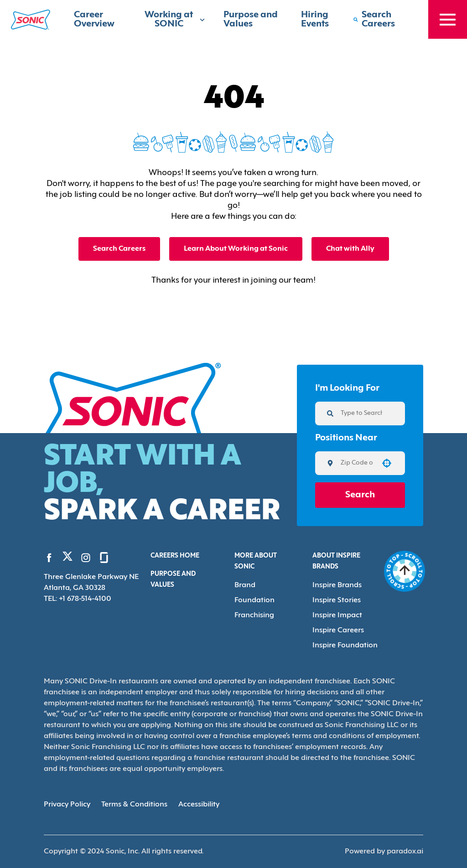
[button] (387, 463)
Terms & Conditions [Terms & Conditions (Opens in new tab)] (134, 805)
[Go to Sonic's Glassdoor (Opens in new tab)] (104, 558)
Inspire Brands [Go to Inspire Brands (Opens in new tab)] (337, 585)
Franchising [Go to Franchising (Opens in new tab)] (254, 615)
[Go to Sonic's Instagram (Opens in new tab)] (86, 558)
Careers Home (175, 556)
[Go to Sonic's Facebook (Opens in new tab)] (49, 558)
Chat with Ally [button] (350, 249)
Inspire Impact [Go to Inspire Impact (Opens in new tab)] (337, 615)
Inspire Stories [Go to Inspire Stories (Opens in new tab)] (337, 600)
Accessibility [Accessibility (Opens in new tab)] (199, 805)
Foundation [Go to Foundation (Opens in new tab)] (254, 600)
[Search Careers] (381, 20)
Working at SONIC (175, 20)
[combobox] (357, 463)
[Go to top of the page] (405, 571)
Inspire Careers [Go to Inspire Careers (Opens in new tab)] (338, 630)
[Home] (31, 20)
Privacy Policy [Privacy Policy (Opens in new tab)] (67, 805)
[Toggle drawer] (448, 19)
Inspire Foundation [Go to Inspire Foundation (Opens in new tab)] (345, 646)
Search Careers (119, 249)
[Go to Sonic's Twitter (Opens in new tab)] (67, 558)
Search (360, 495)
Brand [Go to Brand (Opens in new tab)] (245, 585)
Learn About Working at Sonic (236, 249)
